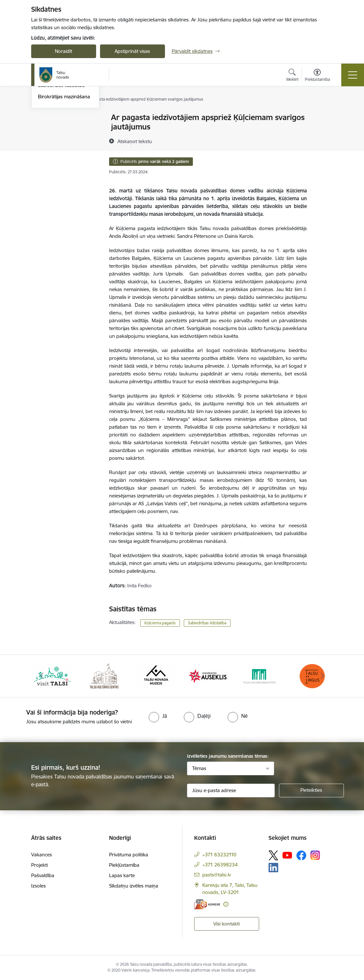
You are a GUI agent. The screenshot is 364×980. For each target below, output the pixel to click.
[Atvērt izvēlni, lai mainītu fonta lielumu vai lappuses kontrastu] (317, 76)
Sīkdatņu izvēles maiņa (134, 886)
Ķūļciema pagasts (160, 623)
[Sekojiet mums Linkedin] (273, 868)
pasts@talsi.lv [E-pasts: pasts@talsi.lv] (217, 875)
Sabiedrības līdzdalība (61, 163)
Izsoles (38, 886)
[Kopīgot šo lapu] (324, 131)
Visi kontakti (226, 924)
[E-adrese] (207, 904)
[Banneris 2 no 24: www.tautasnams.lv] (104, 675)
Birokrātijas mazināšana (64, 174)
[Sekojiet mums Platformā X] (273, 855)
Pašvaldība (43, 875)
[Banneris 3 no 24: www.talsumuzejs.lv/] (156, 675)
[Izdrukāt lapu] (324, 115)
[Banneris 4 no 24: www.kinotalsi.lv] (208, 675)
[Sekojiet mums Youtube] (287, 855)
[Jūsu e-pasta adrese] (231, 790)
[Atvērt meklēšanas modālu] (292, 76)
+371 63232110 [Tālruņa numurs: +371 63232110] (219, 855)
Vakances (42, 855)
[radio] (158, 716)
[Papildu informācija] (226, 904)
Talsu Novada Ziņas (59, 118)
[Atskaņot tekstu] (135, 141)
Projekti (39, 865)
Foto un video (53, 152)
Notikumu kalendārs (60, 129)
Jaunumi (47, 140)
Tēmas (199, 768)
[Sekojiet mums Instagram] (315, 855)
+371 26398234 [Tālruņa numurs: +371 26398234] (220, 865)
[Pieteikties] (311, 790)
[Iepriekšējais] (42, 676)
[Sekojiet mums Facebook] (301, 855)
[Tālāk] (322, 676)
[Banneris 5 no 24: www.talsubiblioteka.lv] (260, 675)
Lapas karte (122, 875)
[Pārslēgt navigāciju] (353, 75)
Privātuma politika (129, 855)
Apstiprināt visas (132, 51)
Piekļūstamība (124, 865)
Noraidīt (63, 51)
